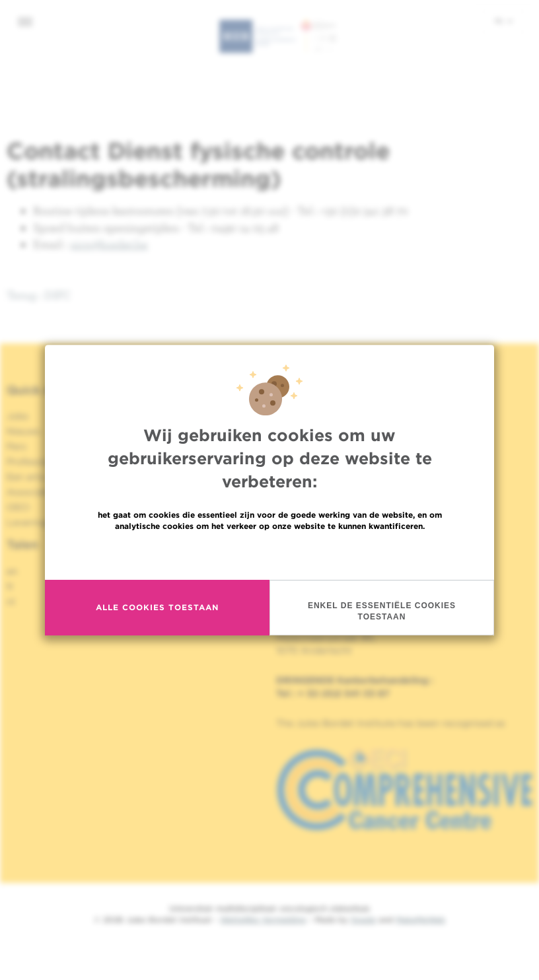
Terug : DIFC (39, 295)
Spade (363, 920)
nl (504, 20)
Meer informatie (270, 577)
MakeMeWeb (420, 920)
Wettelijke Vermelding (263, 920)
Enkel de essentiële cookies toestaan (382, 634)
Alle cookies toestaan (157, 630)
